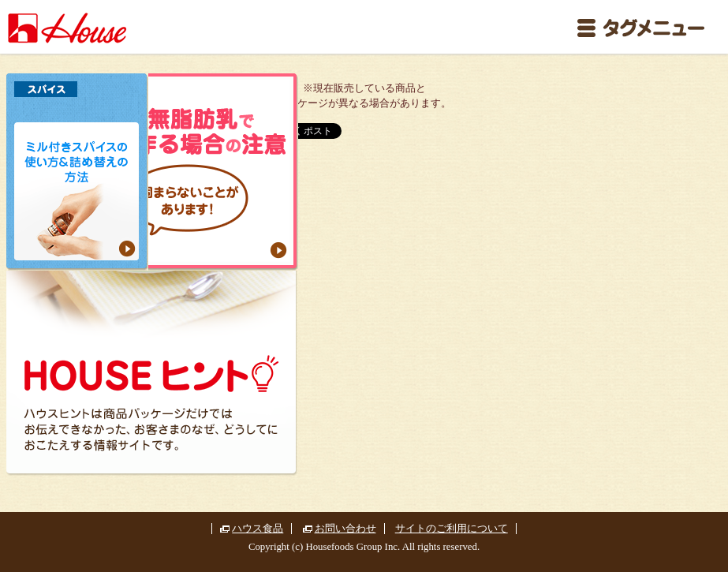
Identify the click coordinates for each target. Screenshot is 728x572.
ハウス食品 (258, 529)
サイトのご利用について (452, 529)
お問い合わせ (345, 529)
